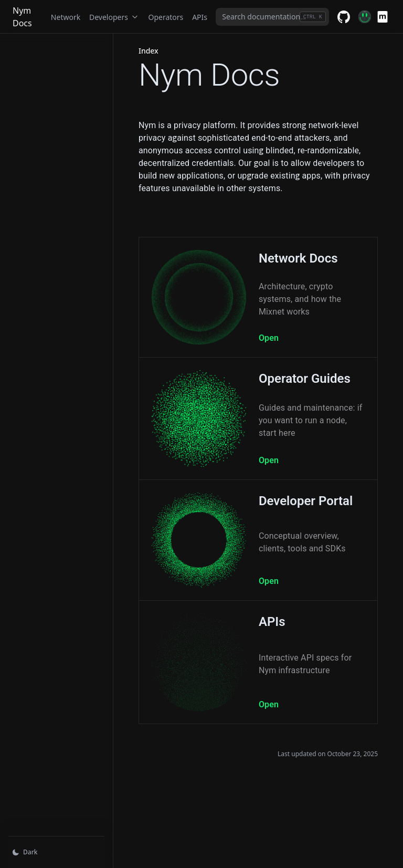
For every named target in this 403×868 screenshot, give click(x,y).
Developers (114, 17)
